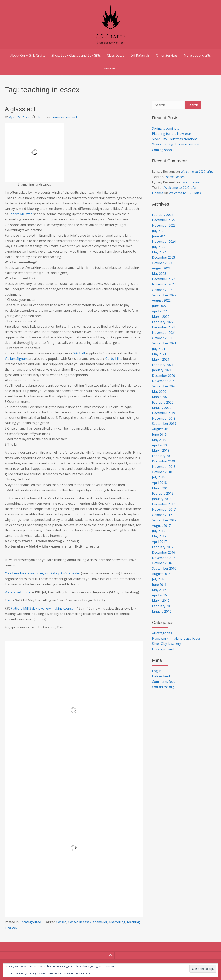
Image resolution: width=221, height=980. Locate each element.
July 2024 (159, 247)
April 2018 (159, 483)
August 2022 (161, 300)
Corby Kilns (114, 359)
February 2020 (163, 402)
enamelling (117, 922)
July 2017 (159, 531)
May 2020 (159, 392)
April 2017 (159, 542)
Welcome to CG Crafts (197, 172)
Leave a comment (64, 117)
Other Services (167, 55)
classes (61, 922)
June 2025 (159, 236)
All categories (162, 633)
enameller (100, 922)
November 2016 (164, 558)
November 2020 (164, 381)
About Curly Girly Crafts (28, 55)
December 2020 (164, 376)
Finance (158, 193)
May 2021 (159, 354)
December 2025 (164, 220)
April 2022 (159, 311)
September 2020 (164, 386)
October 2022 (162, 290)
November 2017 (164, 509)
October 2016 (162, 563)
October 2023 (162, 263)
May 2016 (159, 590)
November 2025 (164, 225)
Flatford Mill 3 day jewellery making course (42, 608)
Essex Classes (174, 177)
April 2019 (159, 445)
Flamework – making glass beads (176, 638)
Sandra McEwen (21, 214)
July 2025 (159, 231)
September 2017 (164, 520)
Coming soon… (163, 150)
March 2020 (161, 397)
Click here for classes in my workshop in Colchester (43, 573)
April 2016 (159, 595)
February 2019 (163, 456)
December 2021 (164, 327)
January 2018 (162, 499)
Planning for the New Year (172, 134)
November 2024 (164, 242)
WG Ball (79, 353)
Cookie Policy (82, 974)
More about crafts (197, 55)
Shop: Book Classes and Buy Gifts (76, 55)
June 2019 (159, 435)
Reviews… (110, 68)
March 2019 (161, 450)
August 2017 (161, 526)
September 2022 (164, 295)
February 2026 (163, 215)
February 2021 (163, 365)
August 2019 (161, 429)
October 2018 (162, 472)
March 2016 (161, 600)
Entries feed (161, 676)
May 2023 (159, 274)
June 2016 (159, 585)
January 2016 (162, 611)
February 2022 (163, 322)
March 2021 (161, 359)
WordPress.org (163, 687)
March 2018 (161, 488)
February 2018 (163, 493)
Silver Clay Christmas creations (175, 139)
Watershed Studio (18, 592)
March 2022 (161, 317)
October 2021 (162, 338)
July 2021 (159, 349)
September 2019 (164, 424)
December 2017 (164, 504)
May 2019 (159, 440)
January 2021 (162, 370)
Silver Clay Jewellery (166, 644)
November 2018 (164, 467)
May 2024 (159, 252)
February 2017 (163, 547)
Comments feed (164, 682)
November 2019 (164, 418)
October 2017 (162, 515)
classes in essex (80, 922)
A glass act (20, 109)
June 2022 (159, 306)
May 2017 (159, 536)
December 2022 (164, 279)
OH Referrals (140, 55)
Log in (157, 671)
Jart (10, 600)
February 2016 (163, 606)
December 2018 (164, 461)
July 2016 (159, 579)
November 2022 (164, 284)
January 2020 (162, 408)
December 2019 (164, 413)
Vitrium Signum (16, 359)
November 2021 (164, 333)
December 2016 (164, 552)
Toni (41, 117)
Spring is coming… (165, 128)
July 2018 (159, 477)
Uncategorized (30, 922)
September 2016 (164, 568)
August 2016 (161, 574)
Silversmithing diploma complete (176, 144)
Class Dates (116, 55)
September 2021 (164, 343)
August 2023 (161, 268)
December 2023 (164, 257)
